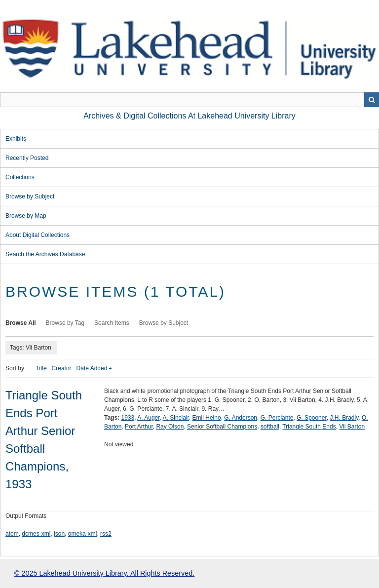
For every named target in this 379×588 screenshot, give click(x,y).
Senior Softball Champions (222, 427)
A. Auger (148, 418)
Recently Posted (27, 158)
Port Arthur (139, 427)
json (59, 534)
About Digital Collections (38, 235)
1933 (128, 418)
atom (12, 534)
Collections (20, 177)
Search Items (112, 323)
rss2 (106, 534)
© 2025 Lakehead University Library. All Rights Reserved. (104, 573)
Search (372, 100)
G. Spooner (312, 418)
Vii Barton (352, 427)
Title (41, 368)
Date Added (92, 368)
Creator (62, 368)
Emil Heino (207, 418)
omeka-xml (83, 534)
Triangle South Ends (309, 427)
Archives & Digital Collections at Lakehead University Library (189, 116)
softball (270, 427)
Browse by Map (26, 216)
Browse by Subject (30, 196)
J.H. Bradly (344, 418)
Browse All (21, 323)
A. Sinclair (176, 418)
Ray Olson (170, 427)
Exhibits (16, 139)
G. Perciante (277, 418)
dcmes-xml (36, 534)
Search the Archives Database (45, 254)
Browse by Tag (65, 323)
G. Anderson (241, 418)
